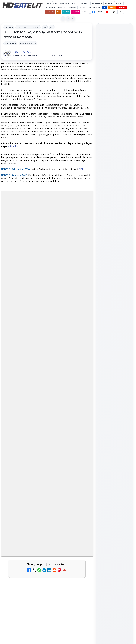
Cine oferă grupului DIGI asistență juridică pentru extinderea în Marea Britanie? (114, 50)
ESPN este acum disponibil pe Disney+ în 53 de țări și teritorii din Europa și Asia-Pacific (40, 491)
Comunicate (64, 3)
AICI (81, 169)
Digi (101, 364)
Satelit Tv (85, 3)
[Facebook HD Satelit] (93, 12)
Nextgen (66, 12)
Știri (55, 3)
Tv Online (72, 7)
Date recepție (97, 3)
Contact (85, 12)
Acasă (48, 3)
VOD (52, 27)
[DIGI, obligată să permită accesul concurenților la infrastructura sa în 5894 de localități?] (82, 450)
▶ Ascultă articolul (28, 43)
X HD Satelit (114, 325)
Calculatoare (95, 7)
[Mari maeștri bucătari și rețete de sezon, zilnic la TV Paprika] (82, 520)
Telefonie (62, 7)
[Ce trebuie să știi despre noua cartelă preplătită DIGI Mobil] (82, 635)
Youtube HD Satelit (114, 311)
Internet (9, 27)
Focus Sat (50, 12)
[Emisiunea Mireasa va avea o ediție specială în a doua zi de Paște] (82, 473)
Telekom (75, 12)
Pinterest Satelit (114, 332)
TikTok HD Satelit (114, 318)
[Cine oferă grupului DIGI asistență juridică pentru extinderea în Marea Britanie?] (114, 66)
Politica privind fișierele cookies (114, 401)
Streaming (109, 3)
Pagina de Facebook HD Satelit (114, 287)
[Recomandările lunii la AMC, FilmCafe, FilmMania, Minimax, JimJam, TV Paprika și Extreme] (82, 612)
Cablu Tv (75, 3)
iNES (58, 12)
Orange (112, 7)
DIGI (104, 7)
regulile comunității (41, 370)
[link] (47, 450)
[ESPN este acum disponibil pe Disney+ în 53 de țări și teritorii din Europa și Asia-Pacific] (82, 496)
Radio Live (82, 7)
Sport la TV (51, 7)
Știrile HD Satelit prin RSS (114, 340)
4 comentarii (10, 43)
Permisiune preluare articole (114, 393)
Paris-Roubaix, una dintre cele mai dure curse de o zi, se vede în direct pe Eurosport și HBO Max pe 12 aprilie (113, 117)
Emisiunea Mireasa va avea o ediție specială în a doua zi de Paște (41, 468)
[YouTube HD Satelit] (107, 12)
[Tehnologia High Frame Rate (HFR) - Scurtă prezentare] (82, 566)
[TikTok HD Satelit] (114, 12)
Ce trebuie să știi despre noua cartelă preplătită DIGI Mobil (35, 630)
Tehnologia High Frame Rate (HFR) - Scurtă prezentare (38, 560)
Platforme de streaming (28, 27)
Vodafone (122, 7)
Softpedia (13, 146)
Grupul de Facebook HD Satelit (114, 296)
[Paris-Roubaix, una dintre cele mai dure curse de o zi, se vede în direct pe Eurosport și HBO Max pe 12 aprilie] (114, 134)
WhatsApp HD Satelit (114, 305)
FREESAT (110, 364)
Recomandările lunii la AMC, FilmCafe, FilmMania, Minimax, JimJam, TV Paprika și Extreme (38, 608)
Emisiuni (119, 3)
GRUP (100, 12)
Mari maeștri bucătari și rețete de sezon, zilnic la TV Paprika (40, 514)
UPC (45, 27)
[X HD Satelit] (121, 12)
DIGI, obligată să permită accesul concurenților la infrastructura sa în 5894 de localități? (40, 445)
